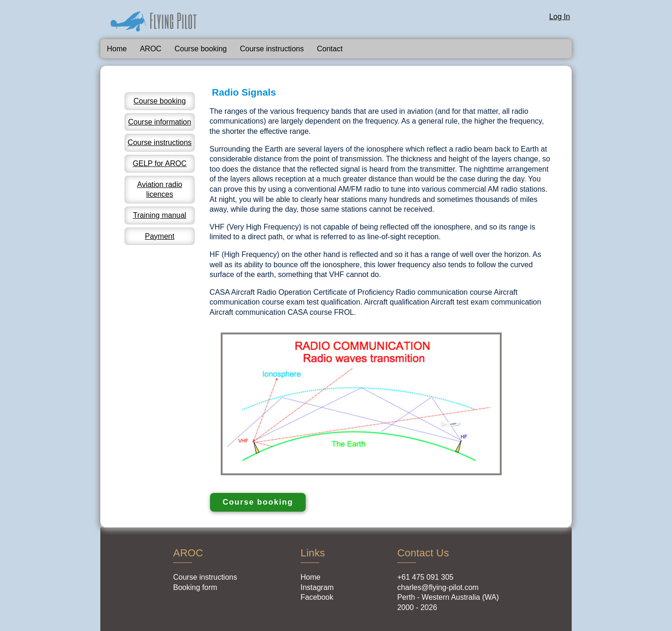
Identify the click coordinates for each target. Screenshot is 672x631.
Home (117, 49)
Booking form (195, 587)
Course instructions (272, 49)
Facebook (317, 597)
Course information (159, 122)
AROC (151, 49)
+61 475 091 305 (425, 577)
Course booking (201, 49)
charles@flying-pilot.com (438, 587)
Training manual (160, 215)
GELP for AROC (159, 163)
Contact (330, 49)
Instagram (317, 587)
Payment (160, 236)
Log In (560, 17)
